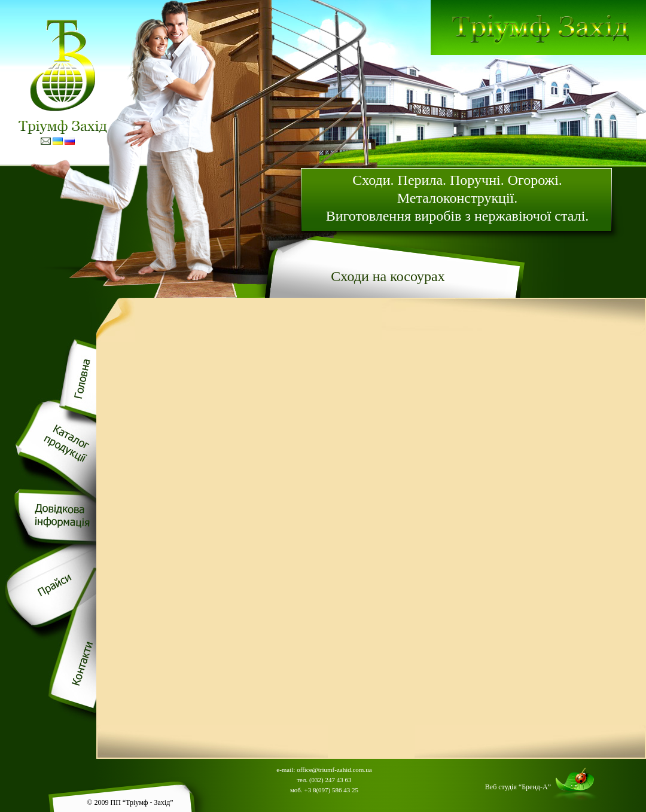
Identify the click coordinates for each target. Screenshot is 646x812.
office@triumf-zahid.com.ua (334, 770)
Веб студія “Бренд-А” (518, 787)
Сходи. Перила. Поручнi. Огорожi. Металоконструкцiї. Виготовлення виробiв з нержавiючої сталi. (458, 198)
